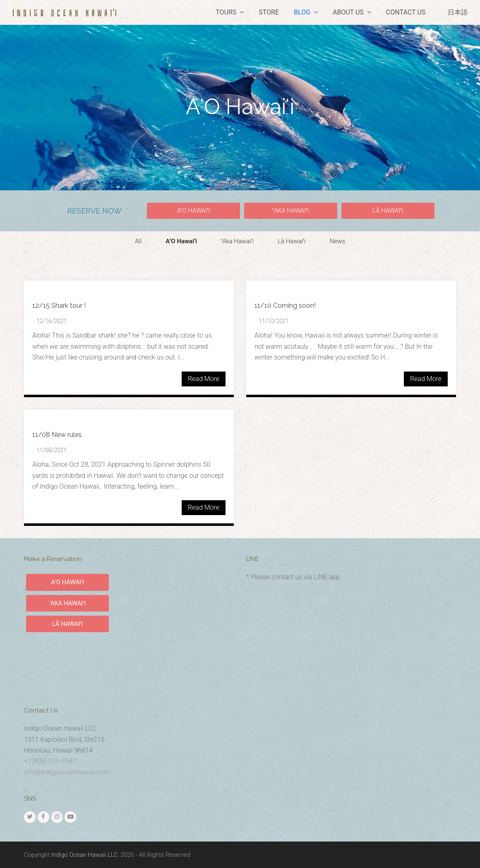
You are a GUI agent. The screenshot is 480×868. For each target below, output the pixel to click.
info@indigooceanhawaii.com (67, 772)
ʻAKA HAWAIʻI (67, 603)
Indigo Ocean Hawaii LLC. (85, 855)
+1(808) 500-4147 (50, 761)
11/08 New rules (57, 435)
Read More (204, 379)
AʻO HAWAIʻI (67, 582)
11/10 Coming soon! (285, 306)
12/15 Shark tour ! (59, 306)
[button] (193, 211)
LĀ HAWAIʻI (68, 624)
